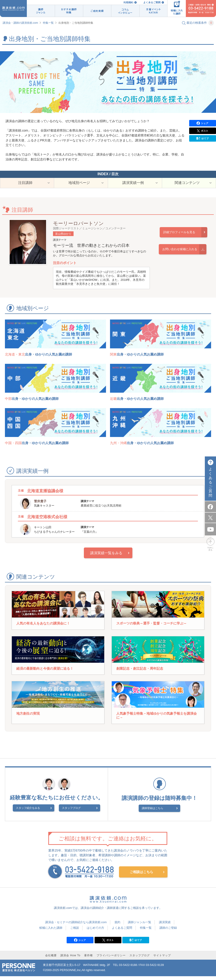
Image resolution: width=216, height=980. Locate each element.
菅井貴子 (40, 505)
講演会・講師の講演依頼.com (20, 23)
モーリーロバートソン (78, 227)
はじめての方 (95, 931)
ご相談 (75, 931)
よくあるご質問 (152, 2)
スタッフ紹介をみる (36, 812)
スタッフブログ (71, 812)
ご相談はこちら (141, 875)
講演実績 (165, 926)
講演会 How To (70, 959)
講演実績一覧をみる (106, 557)
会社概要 (51, 959)
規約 (117, 926)
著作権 (88, 959)
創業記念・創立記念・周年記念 (140, 672)
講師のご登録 (168, 931)
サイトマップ (162, 959)
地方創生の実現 (28, 717)
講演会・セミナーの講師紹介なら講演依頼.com (76, 926)
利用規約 (128, 2)
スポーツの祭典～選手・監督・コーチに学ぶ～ (151, 627)
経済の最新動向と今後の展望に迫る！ (45, 672)
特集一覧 (48, 23)
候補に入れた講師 (51, 931)
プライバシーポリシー (111, 959)
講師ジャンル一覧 (140, 926)
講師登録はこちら (157, 812)
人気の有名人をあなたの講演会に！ (43, 627)
